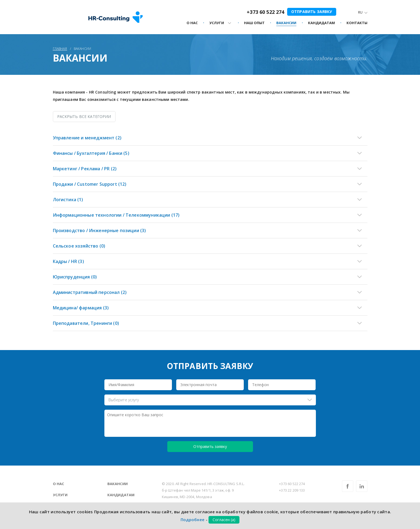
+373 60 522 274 (265, 12)
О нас (59, 484)
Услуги (60, 495)
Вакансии (118, 484)
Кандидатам (121, 495)
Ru (360, 12)
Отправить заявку (312, 12)
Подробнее (193, 520)
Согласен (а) (224, 520)
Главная (60, 49)
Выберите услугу (124, 400)
